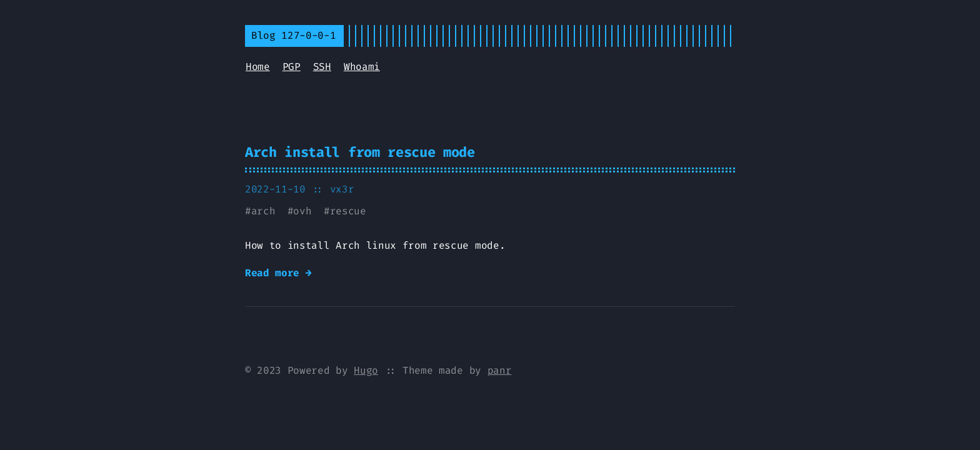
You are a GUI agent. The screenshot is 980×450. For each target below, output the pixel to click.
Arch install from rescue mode (360, 152)
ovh (302, 211)
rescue (348, 211)
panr (500, 370)
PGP (292, 67)
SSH (322, 67)
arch (263, 211)
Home (258, 67)
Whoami (362, 67)
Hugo (366, 370)
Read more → (278, 273)
